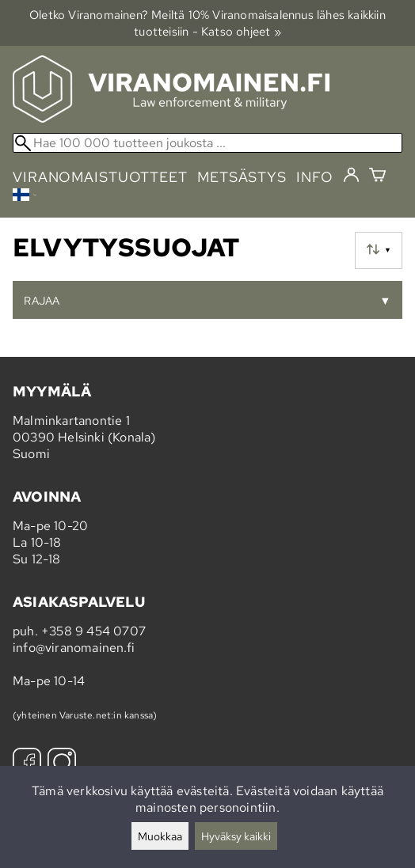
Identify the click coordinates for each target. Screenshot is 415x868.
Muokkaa (160, 836)
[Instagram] (62, 764)
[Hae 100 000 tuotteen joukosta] (207, 143)
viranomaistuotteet (100, 177)
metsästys (242, 177)
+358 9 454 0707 (93, 631)
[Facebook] (27, 764)
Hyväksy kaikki (236, 836)
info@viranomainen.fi (74, 648)
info (315, 177)
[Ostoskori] (377, 177)
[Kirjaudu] (351, 176)
